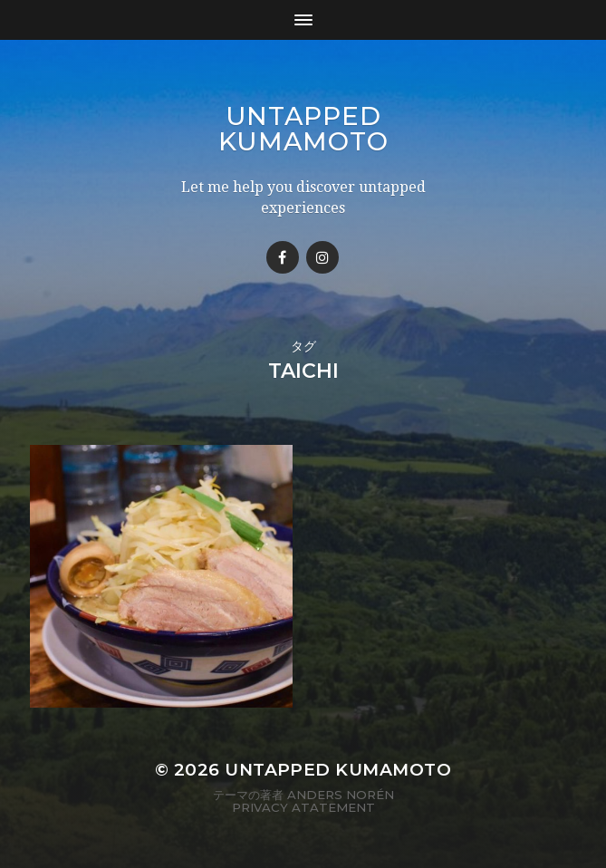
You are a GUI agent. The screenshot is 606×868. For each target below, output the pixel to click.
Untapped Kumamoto (303, 129)
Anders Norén (341, 795)
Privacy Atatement (303, 807)
